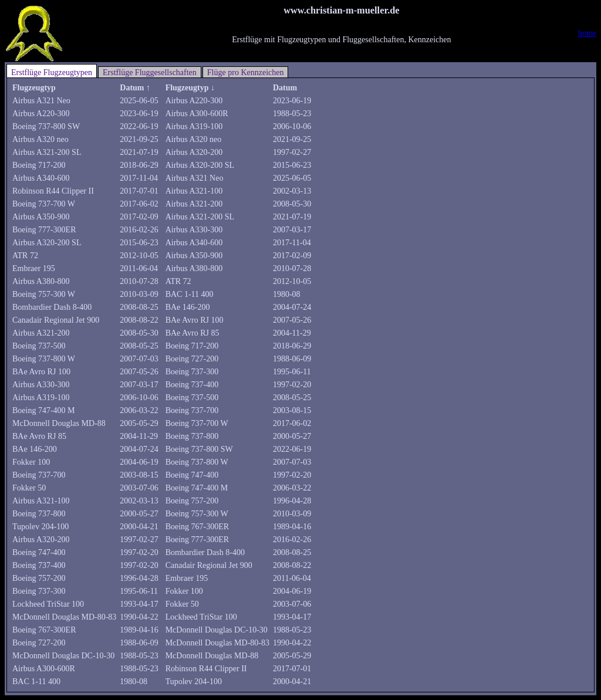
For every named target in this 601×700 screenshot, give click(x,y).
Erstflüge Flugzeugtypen (52, 72)
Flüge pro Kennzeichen (246, 72)
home (587, 33)
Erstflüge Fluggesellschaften (150, 72)
